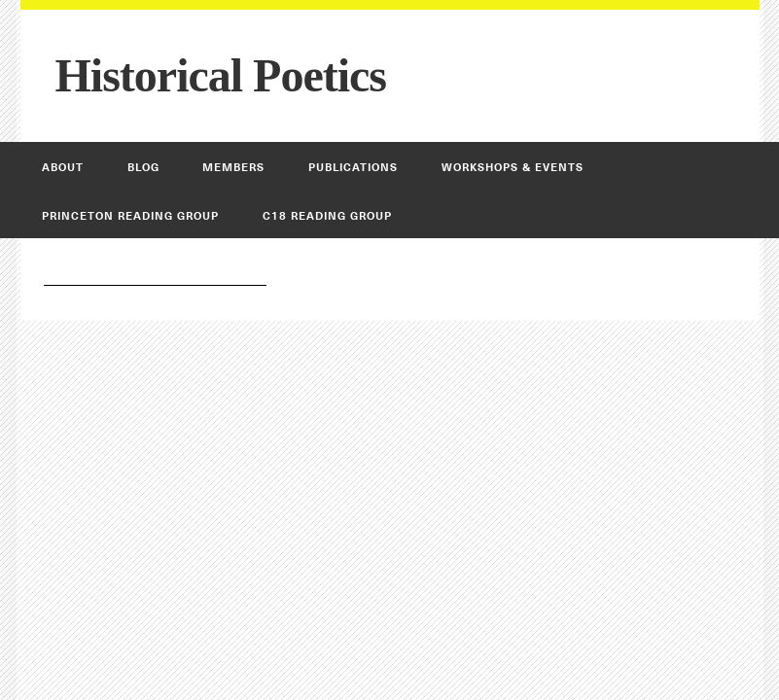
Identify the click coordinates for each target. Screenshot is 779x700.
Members (233, 167)
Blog (143, 167)
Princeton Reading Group (130, 216)
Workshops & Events (513, 167)
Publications (353, 167)
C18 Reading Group (327, 216)
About (63, 167)
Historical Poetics (221, 75)
